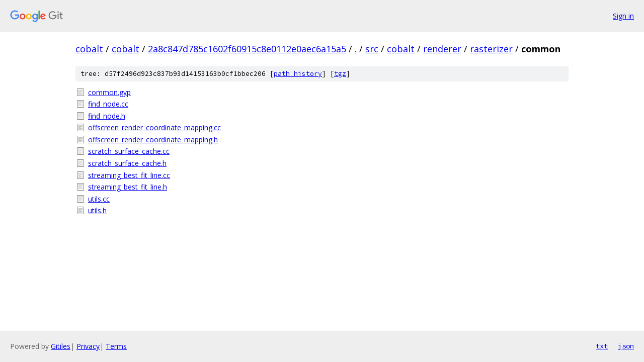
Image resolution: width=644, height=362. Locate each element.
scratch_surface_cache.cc (129, 151)
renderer (442, 49)
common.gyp (109, 92)
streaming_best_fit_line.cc (129, 175)
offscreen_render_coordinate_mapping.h (153, 140)
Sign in (623, 16)
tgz (340, 74)
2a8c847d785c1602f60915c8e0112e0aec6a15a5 (247, 49)
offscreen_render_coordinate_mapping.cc (154, 127)
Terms (116, 346)
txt (602, 346)
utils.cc (99, 199)
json (626, 346)
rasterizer (491, 49)
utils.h (97, 210)
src (372, 49)
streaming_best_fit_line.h (128, 187)
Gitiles (61, 346)
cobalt (89, 49)
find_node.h (107, 116)
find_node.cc (108, 104)
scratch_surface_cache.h (127, 163)
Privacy (88, 346)
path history (298, 74)
